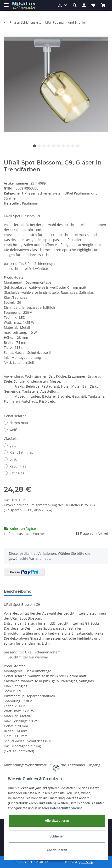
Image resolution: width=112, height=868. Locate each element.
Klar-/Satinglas (21, 452)
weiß (13, 430)
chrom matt (19, 423)
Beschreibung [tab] (18, 591)
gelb (13, 445)
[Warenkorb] (103, 5)
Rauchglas (18, 466)
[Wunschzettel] (93, 5)
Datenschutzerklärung (66, 808)
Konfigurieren (57, 850)
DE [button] (60, 5)
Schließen (57, 836)
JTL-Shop (87, 862)
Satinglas (17, 473)
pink (13, 459)
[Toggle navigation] (6, 3)
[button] (75, 5)
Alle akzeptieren (57, 821)
